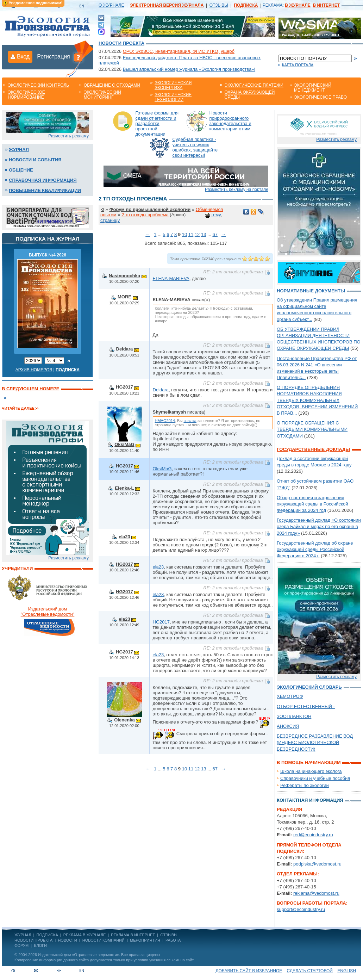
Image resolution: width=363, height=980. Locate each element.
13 (204, 234)
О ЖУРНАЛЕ (111, 5)
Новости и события (35, 160)
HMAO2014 (165, 421)
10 (184, 234)
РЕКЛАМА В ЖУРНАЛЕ (85, 935)
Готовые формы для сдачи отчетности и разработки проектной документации (157, 123)
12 (197, 234)
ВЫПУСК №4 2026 (48, 255)
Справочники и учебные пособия (315, 778)
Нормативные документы (311, 291)
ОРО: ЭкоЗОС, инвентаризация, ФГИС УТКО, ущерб (179, 51)
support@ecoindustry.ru (301, 909)
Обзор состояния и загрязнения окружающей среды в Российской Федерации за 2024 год (312, 504)
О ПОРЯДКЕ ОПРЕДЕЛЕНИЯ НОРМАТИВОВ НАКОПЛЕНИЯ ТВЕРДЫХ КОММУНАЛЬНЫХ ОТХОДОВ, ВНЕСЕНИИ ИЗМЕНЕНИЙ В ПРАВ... (317, 400)
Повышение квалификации (45, 190)
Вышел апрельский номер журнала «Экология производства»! (189, 69)
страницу (110, 220)
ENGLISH (347, 971)
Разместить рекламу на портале (237, 190)
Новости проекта (121, 43)
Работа (173, 940)
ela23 (124, 537)
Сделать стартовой (310, 971)
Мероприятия (145, 940)
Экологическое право (320, 97)
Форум (21, 945)
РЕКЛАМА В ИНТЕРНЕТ (133, 935)
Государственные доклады (313, 449)
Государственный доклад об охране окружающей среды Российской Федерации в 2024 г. (315, 549)
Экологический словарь (309, 687)
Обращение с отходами (112, 85)
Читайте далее (18, 408)
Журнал (19, 150)
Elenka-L (124, 488)
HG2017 (124, 387)
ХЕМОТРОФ (290, 696)
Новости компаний (104, 940)
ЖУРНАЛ (23, 935)
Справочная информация (43, 180)
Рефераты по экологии (305, 785)
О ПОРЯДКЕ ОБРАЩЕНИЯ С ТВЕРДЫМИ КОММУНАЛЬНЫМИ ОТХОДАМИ (312, 429)
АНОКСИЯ (288, 726)
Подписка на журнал (48, 239)
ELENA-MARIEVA (171, 278)
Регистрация (54, 57)
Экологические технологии (173, 97)
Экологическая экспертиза (173, 85)
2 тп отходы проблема (145, 215)
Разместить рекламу (68, 136)
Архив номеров (34, 370)
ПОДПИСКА (47, 935)
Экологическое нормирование (26, 95)
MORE (124, 297)
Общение (21, 170)
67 (215, 234)
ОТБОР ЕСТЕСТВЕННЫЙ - (306, 706)
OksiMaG (124, 444)
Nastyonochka (124, 276)
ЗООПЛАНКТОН (294, 716)
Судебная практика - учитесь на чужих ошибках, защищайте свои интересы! (195, 147)
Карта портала (298, 65)
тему (216, 215)
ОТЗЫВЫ (219, 5)
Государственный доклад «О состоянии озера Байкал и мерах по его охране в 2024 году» (319, 526)
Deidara (125, 349)
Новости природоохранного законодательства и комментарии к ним (230, 121)
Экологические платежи (254, 85)
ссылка (190, 421)
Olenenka (124, 720)
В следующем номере (30, 389)
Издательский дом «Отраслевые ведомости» (79, 955)
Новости (67, 940)
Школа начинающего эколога (311, 771)
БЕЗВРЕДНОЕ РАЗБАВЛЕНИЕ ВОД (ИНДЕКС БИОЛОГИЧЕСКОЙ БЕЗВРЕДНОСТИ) (315, 742)
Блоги (40, 945)
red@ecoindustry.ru (313, 835)
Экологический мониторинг (102, 95)
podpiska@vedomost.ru (317, 864)
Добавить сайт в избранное (249, 971)
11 (191, 234)
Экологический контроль (38, 85)
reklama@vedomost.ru (316, 893)
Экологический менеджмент (313, 88)
